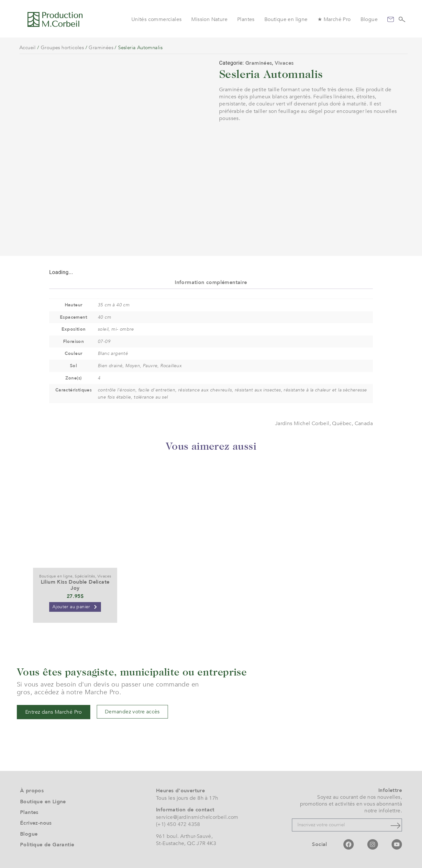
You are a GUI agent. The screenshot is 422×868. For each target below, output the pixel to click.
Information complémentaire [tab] (211, 282)
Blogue (369, 19)
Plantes (246, 19)
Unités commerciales (157, 19)
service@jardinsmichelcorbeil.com (197, 817)
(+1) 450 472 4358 (178, 824)
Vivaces (284, 63)
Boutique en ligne (286, 19)
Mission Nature (209, 19)
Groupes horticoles (62, 48)
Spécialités (85, 576)
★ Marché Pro (334, 19)
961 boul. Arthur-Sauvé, (184, 836)
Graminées (101, 48)
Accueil (28, 48)
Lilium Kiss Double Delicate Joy (75, 585)
